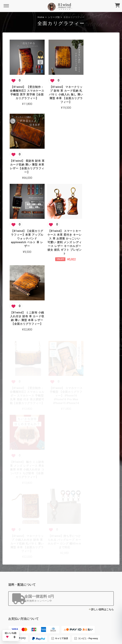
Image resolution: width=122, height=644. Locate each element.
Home (41, 17)
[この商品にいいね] (16, 78)
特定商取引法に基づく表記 (71, 615)
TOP (28, 615)
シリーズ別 (54, 17)
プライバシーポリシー (45, 615)
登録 (111, 582)
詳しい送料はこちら (102, 388)
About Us (50, 589)
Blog (47, 594)
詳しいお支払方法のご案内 (99, 433)
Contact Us (51, 599)
